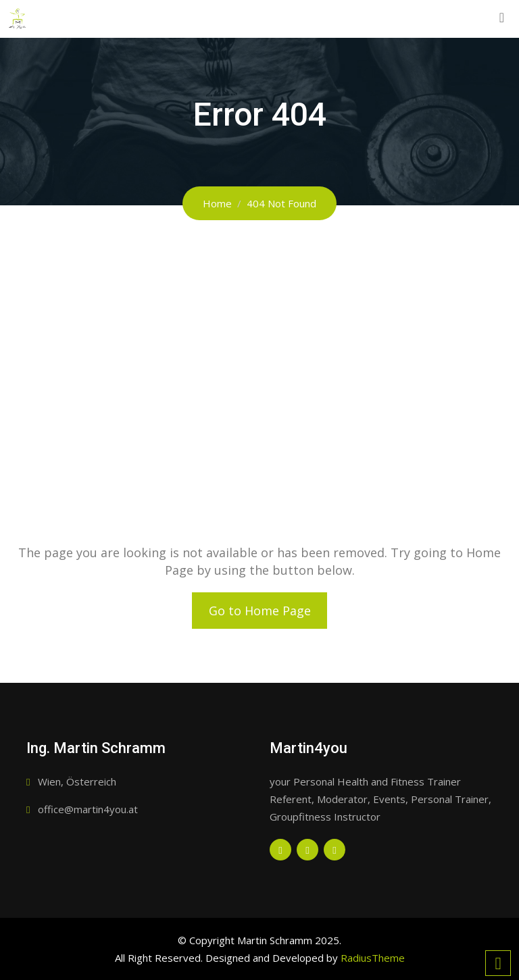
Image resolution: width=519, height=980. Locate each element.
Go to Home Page (260, 611)
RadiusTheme (373, 958)
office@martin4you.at (88, 809)
